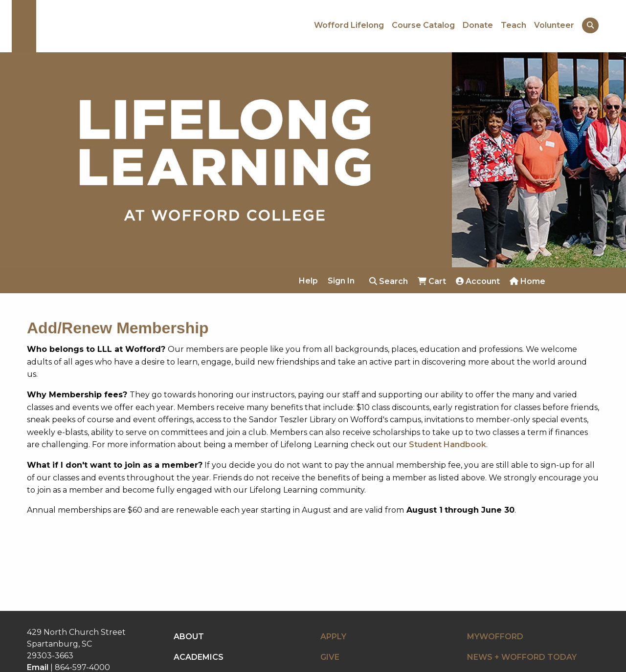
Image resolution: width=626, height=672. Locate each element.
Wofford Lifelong (349, 25)
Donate (478, 25)
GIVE (330, 657)
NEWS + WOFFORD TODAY (522, 657)
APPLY (333, 637)
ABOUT (189, 637)
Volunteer (554, 25)
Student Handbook (447, 444)
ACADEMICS (199, 657)
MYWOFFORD (495, 637)
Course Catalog (423, 25)
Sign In (341, 281)
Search (389, 281)
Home (527, 281)
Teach (514, 25)
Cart (432, 281)
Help (308, 281)
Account (478, 281)
